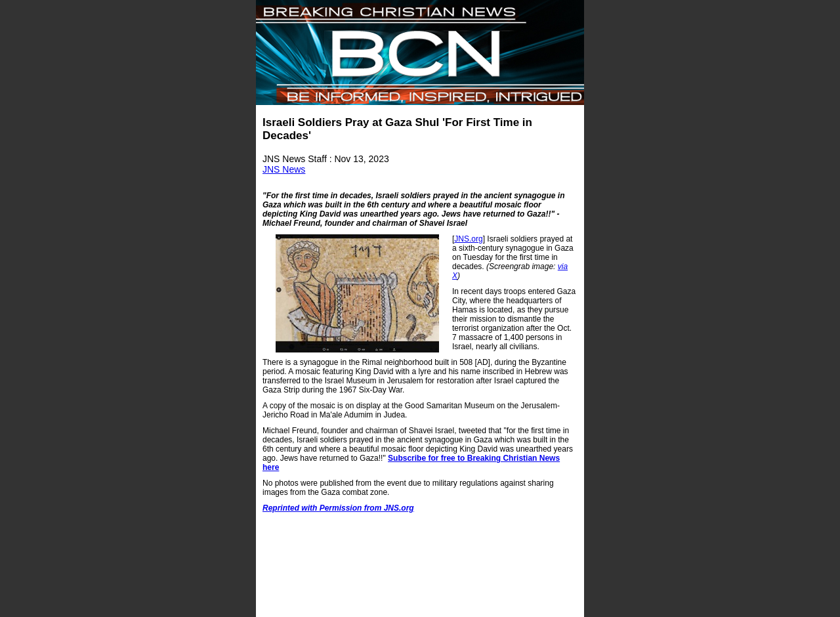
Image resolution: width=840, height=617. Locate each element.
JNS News (284, 169)
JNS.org (468, 239)
